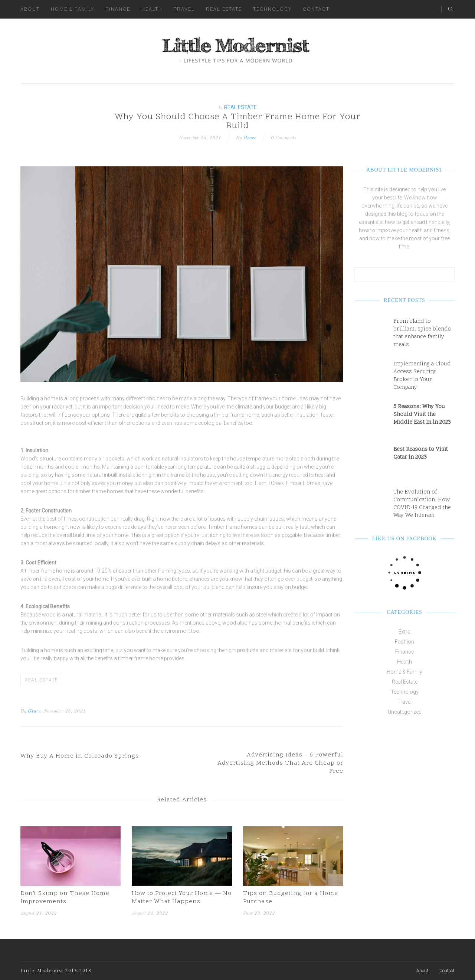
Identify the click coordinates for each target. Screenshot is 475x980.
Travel (184, 9)
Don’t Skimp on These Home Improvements (65, 898)
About (30, 9)
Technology (272, 9)
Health (152, 9)
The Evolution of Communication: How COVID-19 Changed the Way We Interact (422, 504)
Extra (404, 632)
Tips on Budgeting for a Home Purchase (291, 898)
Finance (118, 9)
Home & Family (73, 9)
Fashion (404, 642)
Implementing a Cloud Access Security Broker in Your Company (422, 376)
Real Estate (224, 9)
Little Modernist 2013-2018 (56, 971)
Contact (316, 9)
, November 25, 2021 (63, 711)
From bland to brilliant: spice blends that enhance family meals (422, 333)
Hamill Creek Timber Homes (288, 483)
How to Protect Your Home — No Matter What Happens (182, 898)
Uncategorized (405, 712)
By (23, 711)
